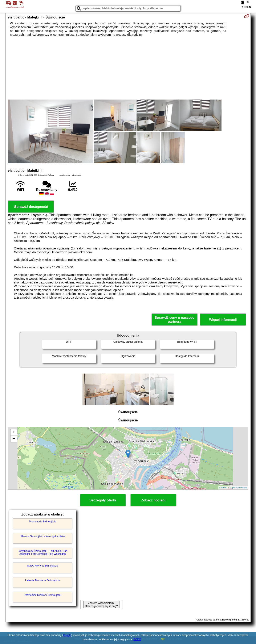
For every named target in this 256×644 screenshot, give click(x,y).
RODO (137, 639)
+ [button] (14, 433)
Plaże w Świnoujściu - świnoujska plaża (42, 536)
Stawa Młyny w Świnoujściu (43, 566)
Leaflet (223, 488)
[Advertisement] (128, 68)
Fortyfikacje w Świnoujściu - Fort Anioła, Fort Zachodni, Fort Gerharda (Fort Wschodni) (42, 552)
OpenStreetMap (239, 488)
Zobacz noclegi (153, 500)
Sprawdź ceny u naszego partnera (174, 320)
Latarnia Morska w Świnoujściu (43, 580)
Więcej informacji (223, 320)
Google (67, 635)
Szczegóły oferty (103, 500)
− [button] (14, 439)
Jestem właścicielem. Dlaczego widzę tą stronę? (101, 605)
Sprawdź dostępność (31, 207)
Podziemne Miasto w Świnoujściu (43, 595)
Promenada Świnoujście (43, 522)
